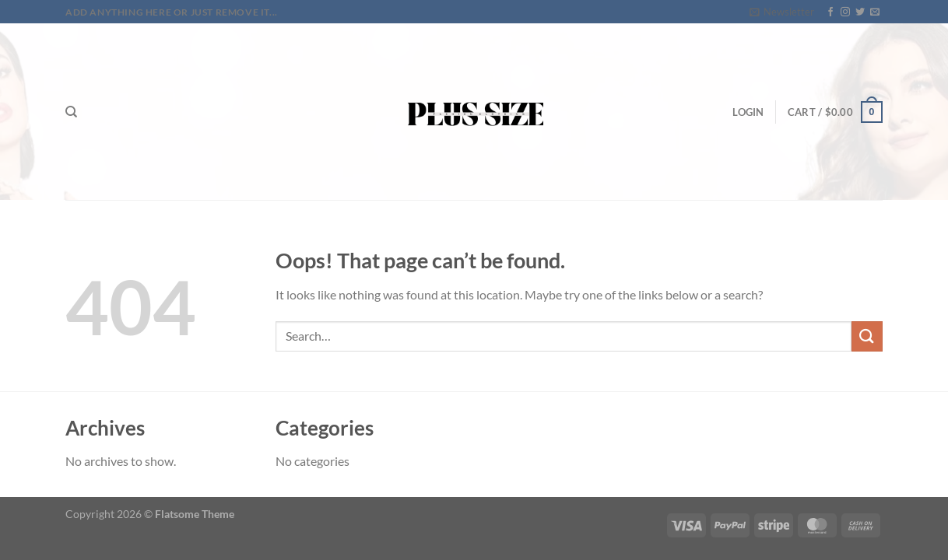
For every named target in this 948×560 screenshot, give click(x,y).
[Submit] (867, 336)
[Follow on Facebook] (830, 12)
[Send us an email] (875, 12)
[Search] (71, 112)
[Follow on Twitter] (860, 12)
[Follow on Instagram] (845, 12)
